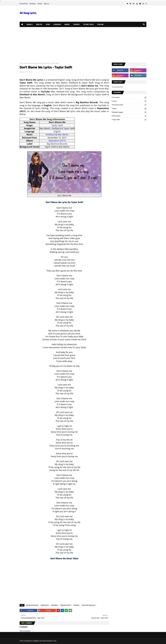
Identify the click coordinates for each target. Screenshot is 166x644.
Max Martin (63, 134)
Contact (40, 4)
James (130, 101)
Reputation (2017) (57, 141)
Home (21, 63)
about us (46, 4)
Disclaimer (33, 4)
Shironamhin (130, 116)
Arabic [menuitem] (67, 24)
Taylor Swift (57, 125)
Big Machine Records (57, 144)
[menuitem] (22, 24)
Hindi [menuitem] (48, 24)
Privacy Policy (24, 4)
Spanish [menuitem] (76, 24)
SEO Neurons (29, 641)
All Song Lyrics (28, 13)
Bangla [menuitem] (30, 24)
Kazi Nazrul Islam (130, 105)
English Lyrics (45, 605)
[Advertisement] (83, 44)
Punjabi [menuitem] (100, 24)
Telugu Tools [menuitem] (89, 24)
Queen (130, 109)
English (57, 131)
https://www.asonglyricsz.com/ (48, 641)
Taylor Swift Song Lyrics (31, 63)
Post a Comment (25, 631)
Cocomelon (130, 97)
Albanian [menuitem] (57, 24)
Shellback (50, 134)
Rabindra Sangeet (130, 112)
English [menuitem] (39, 24)
